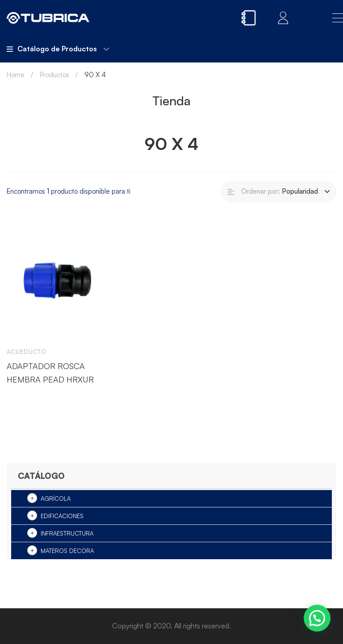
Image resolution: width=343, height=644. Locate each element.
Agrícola (56, 499)
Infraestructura (67, 533)
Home (16, 75)
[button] (317, 618)
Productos (54, 75)
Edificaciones (62, 516)
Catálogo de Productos (58, 49)
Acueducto (27, 352)
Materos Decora (67, 551)
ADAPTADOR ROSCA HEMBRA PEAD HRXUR (50, 373)
